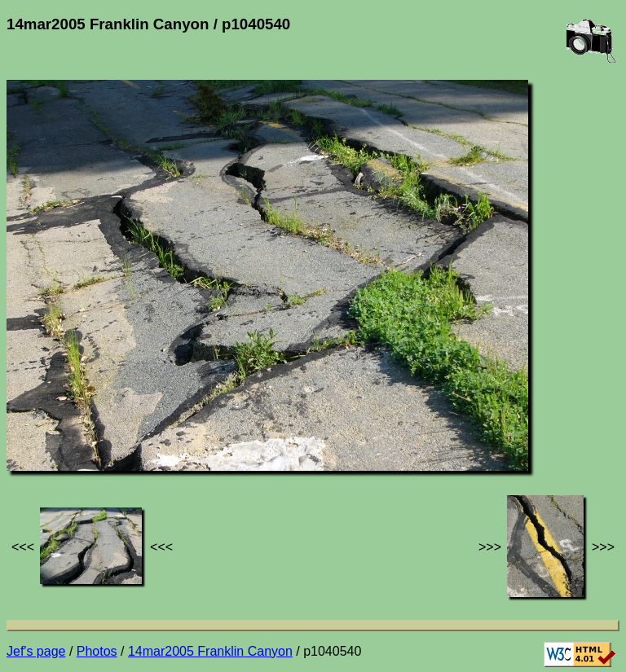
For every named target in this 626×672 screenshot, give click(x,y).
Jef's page (36, 651)
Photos (97, 651)
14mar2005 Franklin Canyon (210, 651)
